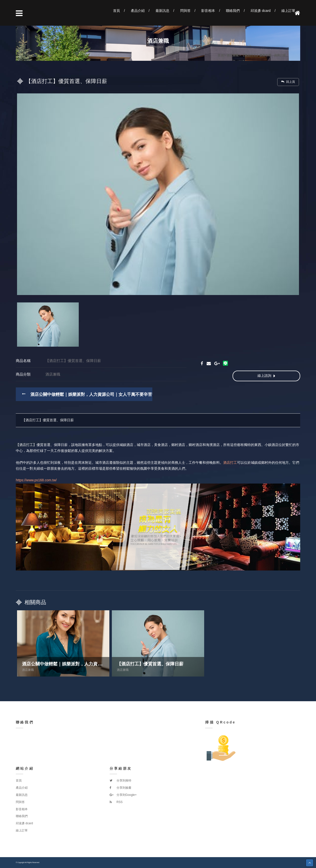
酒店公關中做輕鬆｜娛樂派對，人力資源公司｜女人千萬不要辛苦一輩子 (98, 394)
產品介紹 (138, 11)
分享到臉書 (120, 788)
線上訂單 (288, 11)
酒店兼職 (28, 670)
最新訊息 (162, 11)
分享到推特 (120, 781)
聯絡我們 (233, 11)
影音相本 (208, 11)
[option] (158, 194)
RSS (116, 802)
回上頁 (288, 82)
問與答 (185, 11)
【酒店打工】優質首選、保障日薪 (48, 420)
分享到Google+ (123, 795)
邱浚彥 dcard (261, 11)
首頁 (117, 11)
